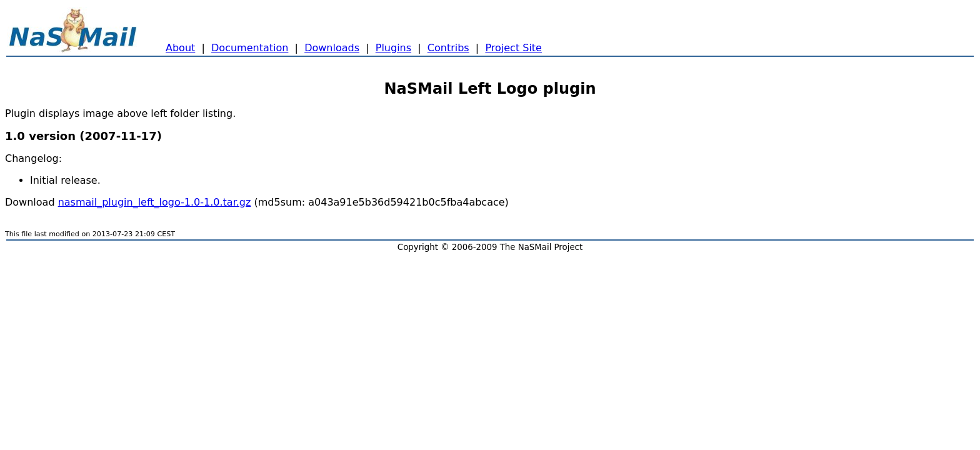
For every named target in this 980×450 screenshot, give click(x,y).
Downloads (332, 48)
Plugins (393, 48)
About (180, 48)
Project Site (513, 48)
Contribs (448, 48)
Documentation (250, 48)
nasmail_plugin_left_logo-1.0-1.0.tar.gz (155, 202)
